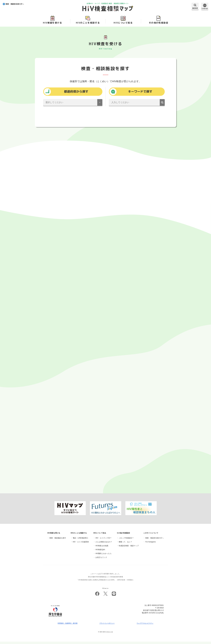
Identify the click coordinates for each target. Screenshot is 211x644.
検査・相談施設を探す (58, 540)
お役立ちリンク (101, 560)
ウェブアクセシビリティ (145, 626)
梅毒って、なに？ (125, 544)
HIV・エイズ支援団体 (81, 544)
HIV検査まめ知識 (102, 548)
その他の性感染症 (159, 24)
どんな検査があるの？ (104, 544)
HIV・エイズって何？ (103, 540)
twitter (106, 596)
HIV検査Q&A (100, 552)
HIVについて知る (123, 24)
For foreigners (151, 544)
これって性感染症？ (126, 540)
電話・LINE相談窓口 (80, 540)
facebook (97, 596)
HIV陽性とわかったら (103, 556)
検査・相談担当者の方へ (154, 540)
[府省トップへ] (55, 620)
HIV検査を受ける (52, 24)
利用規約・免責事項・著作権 (68, 626)
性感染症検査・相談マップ (129, 548)
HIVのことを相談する (88, 24)
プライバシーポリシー (107, 626)
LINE (114, 596)
